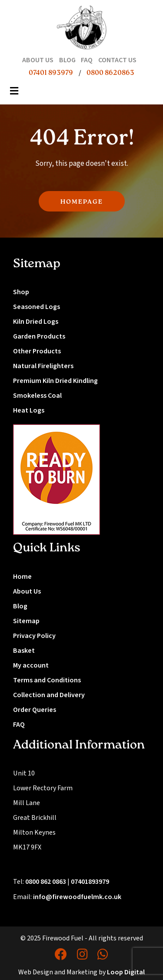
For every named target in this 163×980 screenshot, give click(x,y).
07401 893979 (51, 73)
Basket (24, 651)
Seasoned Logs (37, 307)
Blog (20, 606)
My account (31, 665)
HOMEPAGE (82, 202)
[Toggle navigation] (14, 94)
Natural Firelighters (43, 366)
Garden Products (39, 336)
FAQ (19, 725)
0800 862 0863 (46, 882)
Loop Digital (126, 972)
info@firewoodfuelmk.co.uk (77, 897)
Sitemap (26, 621)
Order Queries (35, 710)
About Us (27, 591)
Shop (21, 292)
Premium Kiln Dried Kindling (55, 381)
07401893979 (90, 882)
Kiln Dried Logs (36, 322)
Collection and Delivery (49, 695)
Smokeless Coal (37, 396)
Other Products (37, 351)
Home (22, 577)
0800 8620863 (110, 73)
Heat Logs (29, 410)
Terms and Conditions (47, 680)
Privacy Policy (34, 636)
